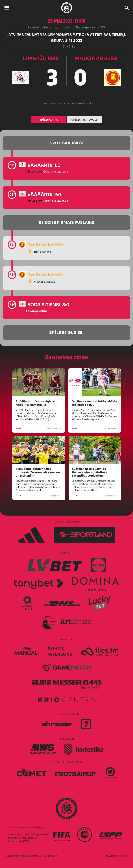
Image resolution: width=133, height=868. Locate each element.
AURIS (124, 856)
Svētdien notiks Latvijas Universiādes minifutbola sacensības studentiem (90, 472)
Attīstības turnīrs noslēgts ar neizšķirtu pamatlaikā (35, 403)
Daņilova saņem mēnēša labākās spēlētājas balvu (94, 403)
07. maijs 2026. (38, 428)
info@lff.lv (24, 841)
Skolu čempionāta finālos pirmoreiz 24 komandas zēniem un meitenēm (38, 472)
